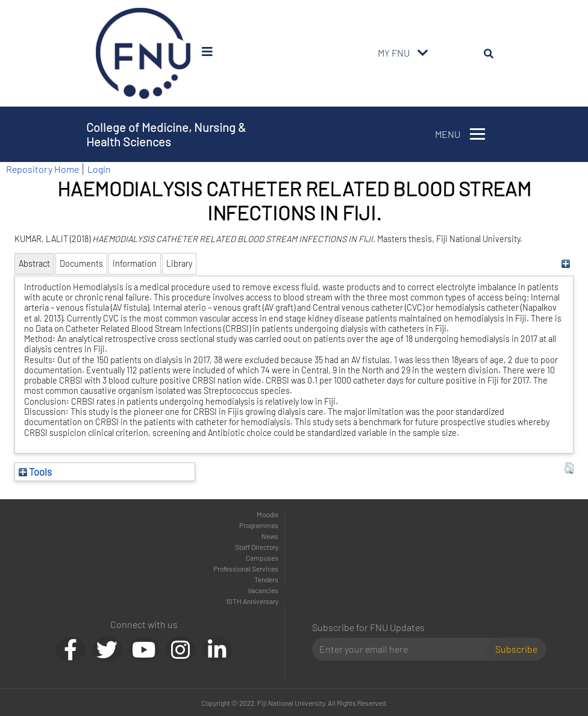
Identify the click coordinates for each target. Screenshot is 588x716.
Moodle (267, 514)
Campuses (262, 558)
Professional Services (246, 568)
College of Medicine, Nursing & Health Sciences (166, 134)
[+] (566, 263)
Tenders (266, 579)
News (270, 536)
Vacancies (263, 590)
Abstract (34, 263)
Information (135, 263)
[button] (569, 469)
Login (99, 169)
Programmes (259, 525)
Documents (81, 263)
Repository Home (42, 169)
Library (179, 263)
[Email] (404, 649)
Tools (35, 472)
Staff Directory (257, 547)
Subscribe (516, 649)
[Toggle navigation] (423, 53)
